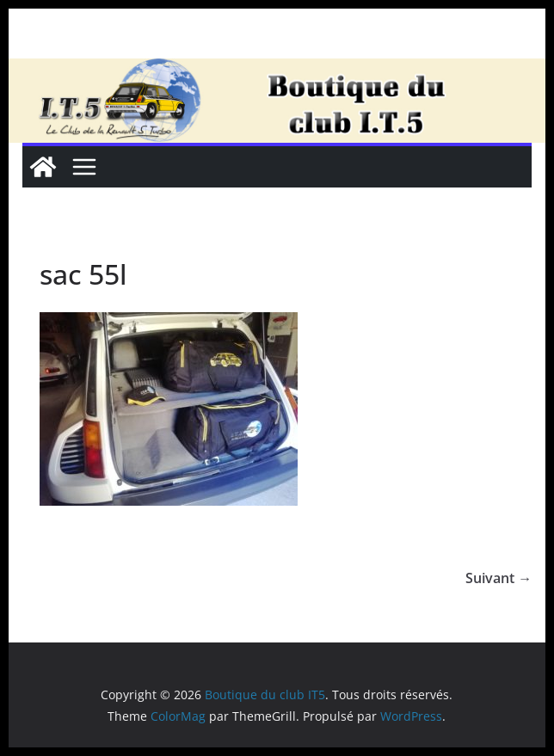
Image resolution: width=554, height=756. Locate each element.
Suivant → (499, 578)
